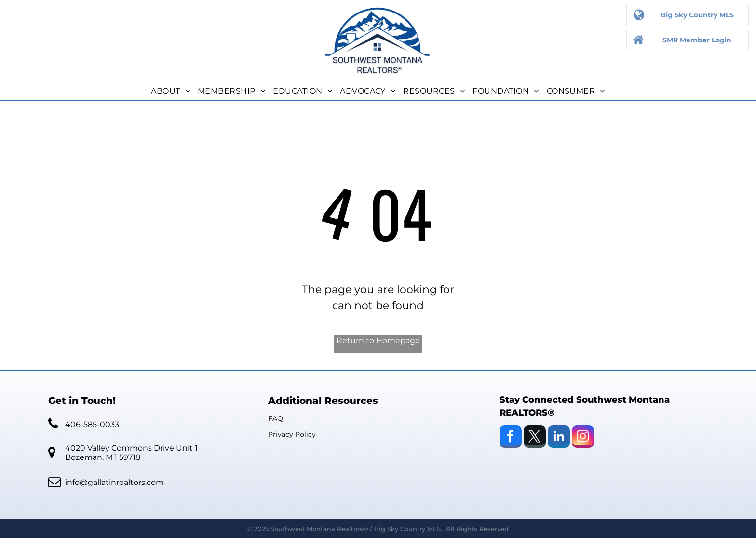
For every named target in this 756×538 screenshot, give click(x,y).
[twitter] (535, 438)
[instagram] (583, 438)
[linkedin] (559, 438)
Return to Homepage (378, 341)
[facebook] (511, 438)
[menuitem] (170, 91)
